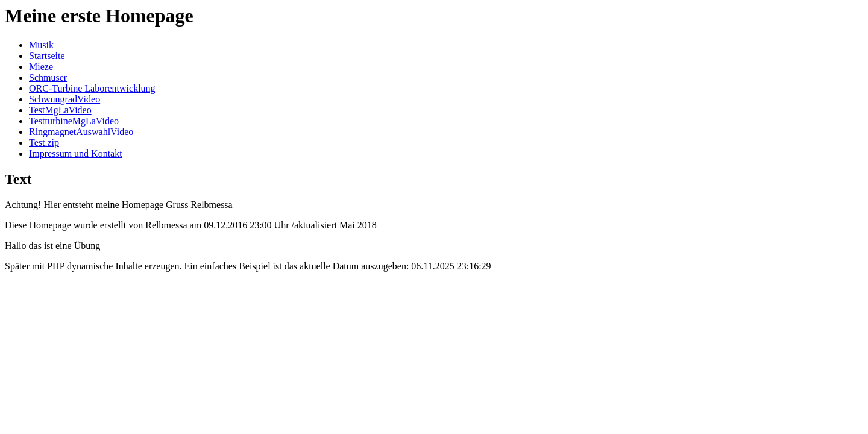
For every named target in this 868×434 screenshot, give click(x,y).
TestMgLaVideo (60, 110)
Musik (41, 45)
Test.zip (44, 143)
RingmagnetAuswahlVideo (81, 132)
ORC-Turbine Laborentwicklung (92, 88)
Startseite (47, 56)
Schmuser (48, 77)
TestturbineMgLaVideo (74, 121)
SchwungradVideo (64, 99)
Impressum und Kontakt (76, 153)
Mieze (41, 67)
